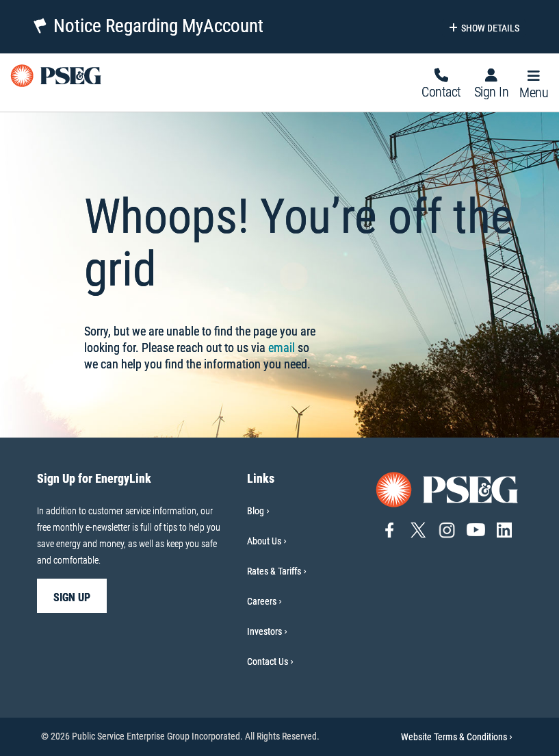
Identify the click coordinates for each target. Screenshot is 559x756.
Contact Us (268, 661)
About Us (264, 541)
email (282, 348)
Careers (262, 601)
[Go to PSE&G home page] (447, 489)
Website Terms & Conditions (457, 737)
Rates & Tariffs (274, 571)
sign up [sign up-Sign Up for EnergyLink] (72, 597)
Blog (256, 511)
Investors (264, 631)
